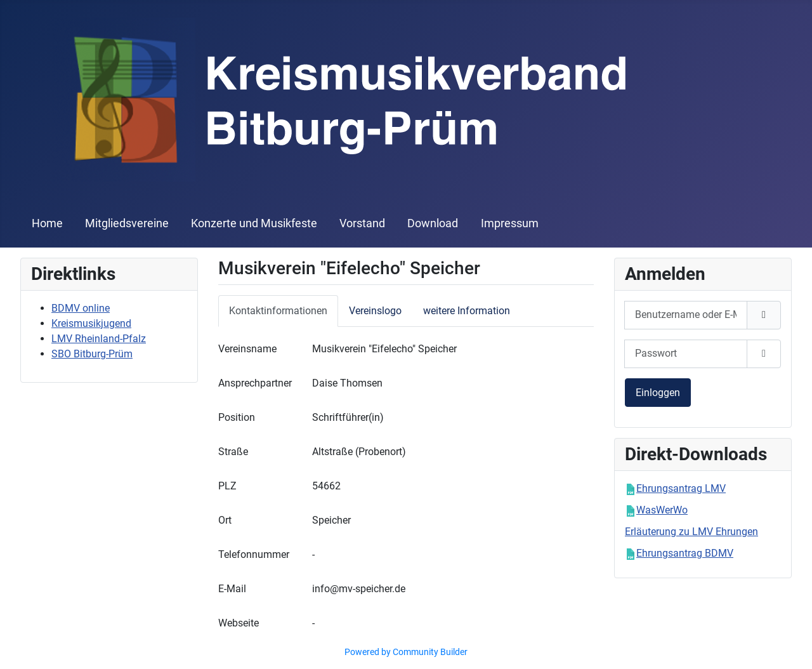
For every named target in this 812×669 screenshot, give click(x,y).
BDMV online (81, 308)
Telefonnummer (254, 554)
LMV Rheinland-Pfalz (99, 339)
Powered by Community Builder (406, 652)
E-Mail (232, 589)
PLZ (227, 486)
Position (237, 417)
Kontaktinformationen (278, 311)
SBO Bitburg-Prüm (92, 354)
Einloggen (658, 393)
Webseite (239, 623)
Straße (233, 452)
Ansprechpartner (255, 383)
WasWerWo (662, 510)
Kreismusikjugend (91, 323)
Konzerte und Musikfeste (254, 223)
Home (47, 223)
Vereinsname (247, 349)
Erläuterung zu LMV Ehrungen (691, 532)
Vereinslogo (375, 311)
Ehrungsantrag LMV (681, 488)
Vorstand (362, 223)
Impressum (510, 223)
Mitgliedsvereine (127, 223)
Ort (225, 520)
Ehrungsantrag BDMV (685, 553)
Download (433, 223)
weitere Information (467, 311)
